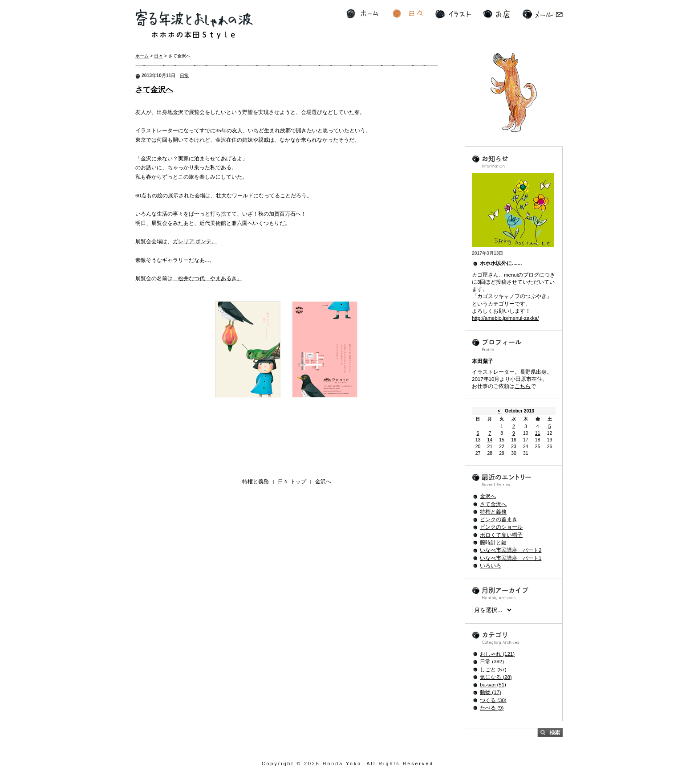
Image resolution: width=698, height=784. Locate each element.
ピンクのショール (501, 527)
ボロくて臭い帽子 (501, 535)
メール (542, 14)
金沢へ (323, 482)
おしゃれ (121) (497, 654)
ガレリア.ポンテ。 (195, 241)
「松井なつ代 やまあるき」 (207, 278)
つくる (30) (493, 700)
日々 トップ (292, 482)
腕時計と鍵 (493, 543)
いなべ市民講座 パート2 (511, 550)
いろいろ (491, 566)
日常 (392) (492, 661)
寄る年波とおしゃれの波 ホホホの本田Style (194, 24)
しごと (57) (493, 670)
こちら (523, 386)
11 (538, 433)
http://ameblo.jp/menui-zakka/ (505, 318)
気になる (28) (496, 677)
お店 (496, 14)
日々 (408, 14)
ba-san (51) (493, 685)
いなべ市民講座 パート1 (511, 558)
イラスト (453, 14)
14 (490, 440)
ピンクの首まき (499, 519)
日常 (184, 76)
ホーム (362, 14)
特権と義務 (256, 482)
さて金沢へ (154, 90)
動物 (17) (491, 692)
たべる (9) (492, 708)
